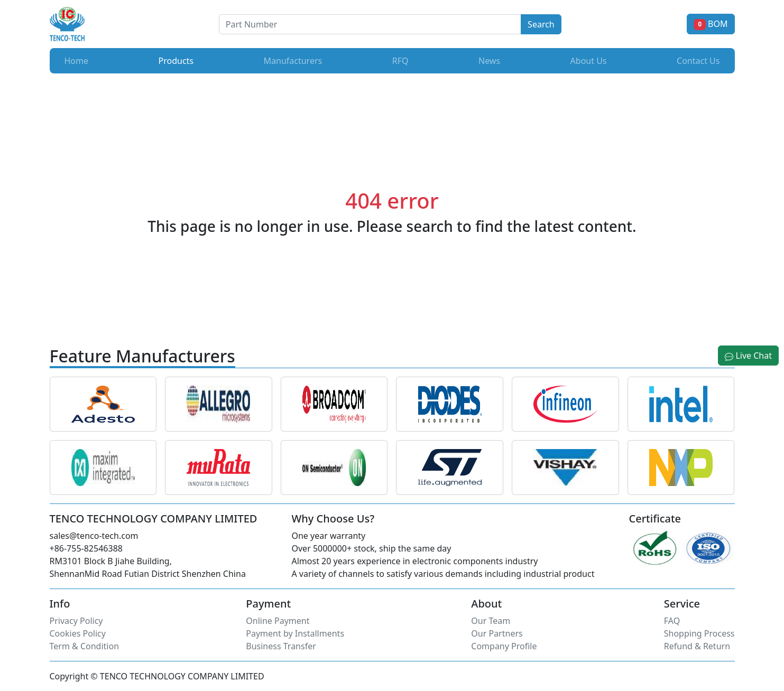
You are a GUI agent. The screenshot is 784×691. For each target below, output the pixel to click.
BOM (711, 24)
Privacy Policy (76, 621)
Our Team (491, 621)
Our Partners (497, 633)
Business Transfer (281, 646)
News (489, 61)
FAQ (672, 621)
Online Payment (278, 621)
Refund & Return (697, 646)
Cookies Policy (78, 633)
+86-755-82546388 (86, 548)
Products (178, 60)
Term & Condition (85, 646)
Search (541, 24)
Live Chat (748, 356)
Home (77, 61)
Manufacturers (293, 61)
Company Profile (504, 646)
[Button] (370, 24)
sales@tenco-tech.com (94, 536)
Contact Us (698, 61)
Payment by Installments (295, 633)
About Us (589, 61)
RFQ (400, 61)
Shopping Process (699, 633)
